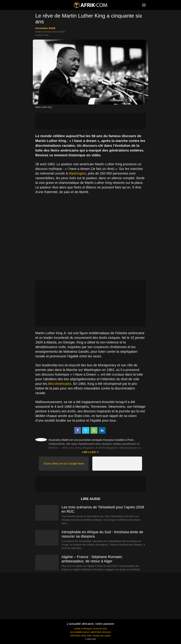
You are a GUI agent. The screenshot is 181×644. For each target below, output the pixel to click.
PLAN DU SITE (100, 629)
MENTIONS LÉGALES (101, 632)
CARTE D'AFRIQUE (83, 629)
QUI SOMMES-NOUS (80, 632)
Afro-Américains (60, 384)
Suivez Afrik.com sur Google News (64, 464)
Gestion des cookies (102, 636)
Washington (77, 173)
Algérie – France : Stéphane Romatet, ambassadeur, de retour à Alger (92, 559)
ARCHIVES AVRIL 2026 (81, 636)
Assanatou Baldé (45, 28)
